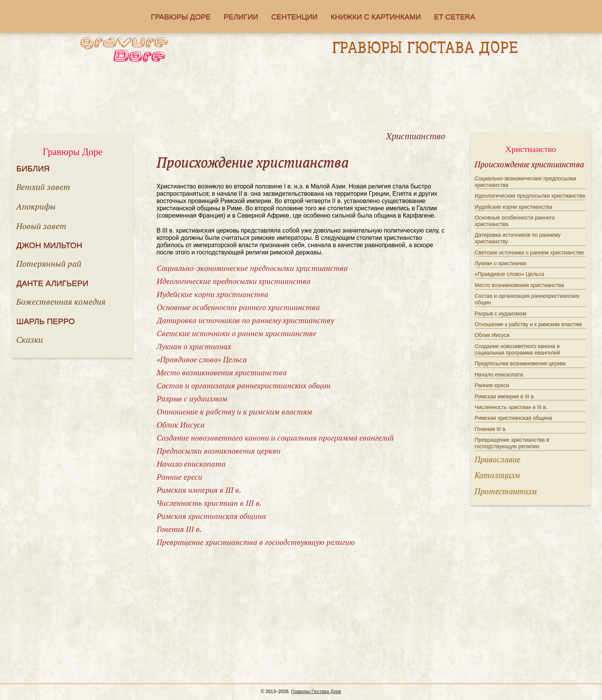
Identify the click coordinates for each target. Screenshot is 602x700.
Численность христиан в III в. (209, 503)
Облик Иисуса (181, 425)
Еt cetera (454, 17)
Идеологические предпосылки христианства (234, 281)
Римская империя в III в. (199, 490)
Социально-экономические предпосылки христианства (252, 268)
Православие (497, 459)
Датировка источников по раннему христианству (245, 320)
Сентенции (295, 17)
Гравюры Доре (181, 17)
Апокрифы (36, 206)
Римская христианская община (211, 516)
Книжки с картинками (376, 17)
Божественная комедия (61, 301)
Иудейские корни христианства (213, 294)
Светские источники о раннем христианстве (237, 333)
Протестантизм (506, 491)
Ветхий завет (43, 187)
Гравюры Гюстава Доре (316, 692)
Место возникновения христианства (222, 372)
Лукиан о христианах (194, 346)
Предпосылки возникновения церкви (219, 451)
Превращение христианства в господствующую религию (256, 542)
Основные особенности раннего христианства (238, 307)
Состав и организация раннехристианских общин (244, 385)
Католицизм (497, 475)
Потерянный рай (49, 263)
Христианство (531, 149)
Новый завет (41, 226)
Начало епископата (191, 464)
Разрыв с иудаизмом (192, 399)
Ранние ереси (179, 477)
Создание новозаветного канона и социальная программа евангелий (275, 438)
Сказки (30, 339)
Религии (241, 17)
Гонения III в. (179, 529)
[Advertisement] (301, 100)
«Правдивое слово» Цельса (202, 359)
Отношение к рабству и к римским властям (234, 412)
